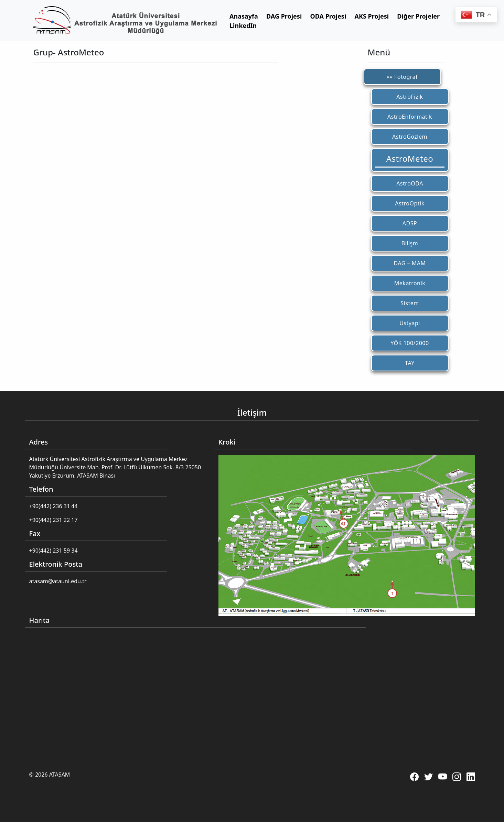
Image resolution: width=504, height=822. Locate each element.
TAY (410, 363)
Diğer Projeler (418, 16)
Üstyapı (410, 323)
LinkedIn (243, 25)
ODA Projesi (328, 16)
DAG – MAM (410, 263)
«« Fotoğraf (402, 77)
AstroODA (410, 183)
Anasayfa (244, 16)
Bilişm (410, 243)
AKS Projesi (372, 16)
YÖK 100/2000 (410, 343)
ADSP (410, 223)
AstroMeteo (410, 158)
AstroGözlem (410, 137)
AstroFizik (410, 97)
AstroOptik (410, 203)
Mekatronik (410, 283)
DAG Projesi (284, 16)
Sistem (410, 303)
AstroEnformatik (410, 117)
